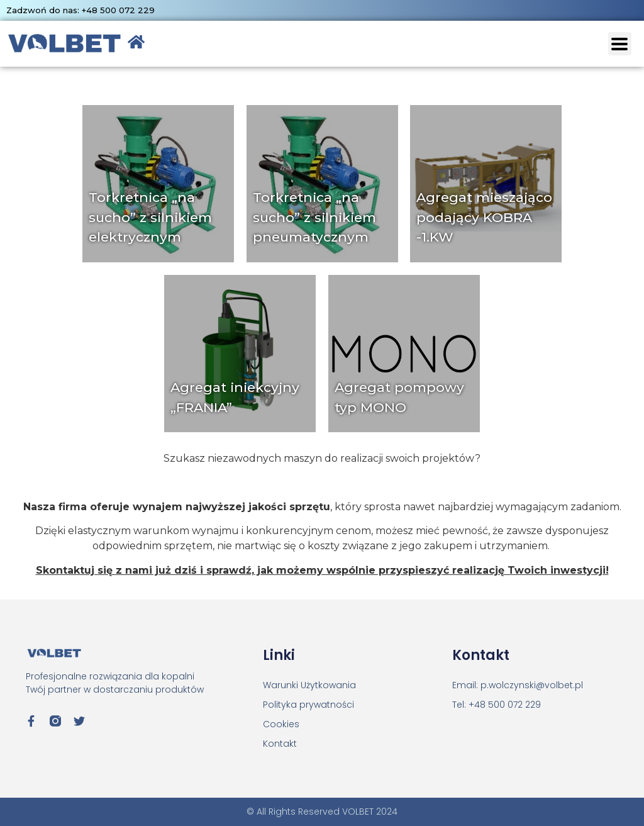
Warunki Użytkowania (309, 685)
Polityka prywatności (308, 705)
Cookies (281, 724)
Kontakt (280, 744)
